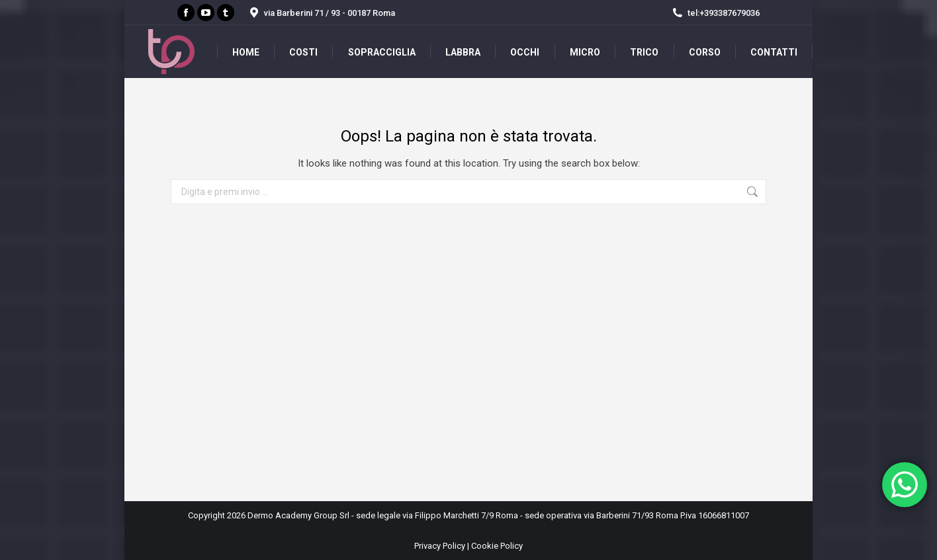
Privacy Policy (440, 546)
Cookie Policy (497, 546)
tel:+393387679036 (715, 13)
